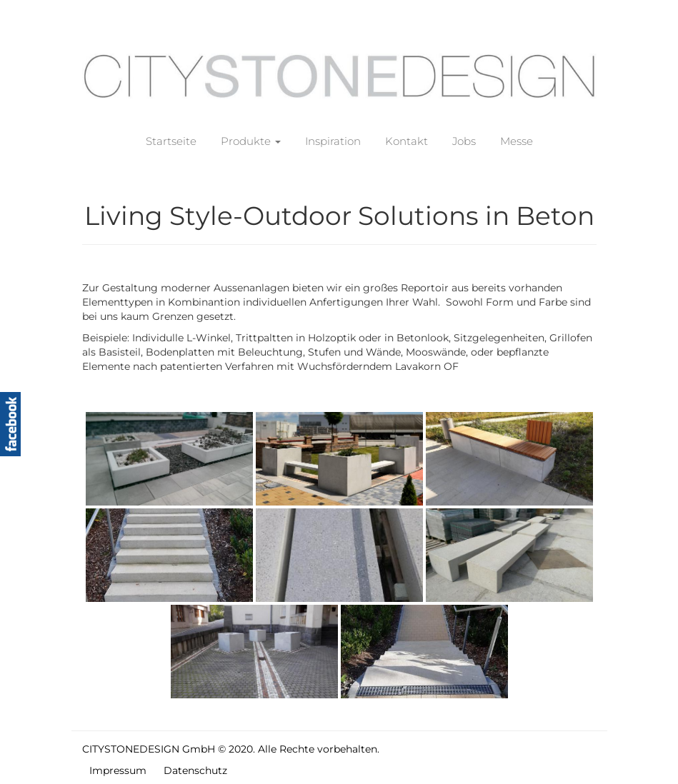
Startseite (171, 141)
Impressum (118, 770)
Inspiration (333, 141)
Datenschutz (195, 770)
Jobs (464, 141)
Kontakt (407, 141)
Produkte (251, 141)
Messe (517, 141)
